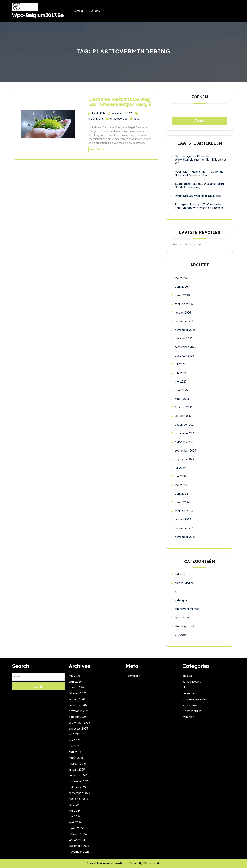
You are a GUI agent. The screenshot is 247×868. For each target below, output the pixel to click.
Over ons (94, 11)
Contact (78, 11)
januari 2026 (183, 313)
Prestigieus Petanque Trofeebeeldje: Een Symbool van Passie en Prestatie (199, 206)
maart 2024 (182, 502)
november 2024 (185, 433)
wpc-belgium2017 (122, 113)
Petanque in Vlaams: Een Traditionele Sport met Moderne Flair (199, 173)
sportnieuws (183, 617)
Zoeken (200, 97)
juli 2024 (180, 468)
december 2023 (185, 528)
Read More (97, 149)
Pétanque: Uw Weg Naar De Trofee (198, 196)
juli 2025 (180, 364)
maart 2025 (182, 399)
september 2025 (185, 347)
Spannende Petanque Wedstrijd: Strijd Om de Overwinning (199, 185)
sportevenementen (187, 609)
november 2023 (185, 537)
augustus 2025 (184, 356)
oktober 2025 (184, 338)
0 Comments (96, 119)
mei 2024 (181, 485)
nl (176, 592)
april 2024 (181, 494)
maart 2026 (182, 295)
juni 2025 (181, 373)
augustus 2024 (185, 459)
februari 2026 (184, 304)
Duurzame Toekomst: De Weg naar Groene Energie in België (120, 102)
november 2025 (185, 330)
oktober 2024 (184, 442)
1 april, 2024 (99, 113)
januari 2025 (183, 416)
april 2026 (181, 287)
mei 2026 (181, 278)
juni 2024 (181, 476)
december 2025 (185, 321)
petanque (181, 600)
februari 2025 (184, 407)
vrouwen (181, 635)
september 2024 (186, 450)
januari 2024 (183, 519)
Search (38, 686)
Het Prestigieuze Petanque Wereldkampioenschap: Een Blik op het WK (200, 160)
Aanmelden (133, 676)
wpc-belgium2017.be (38, 15)
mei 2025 (181, 381)
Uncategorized (119, 119)
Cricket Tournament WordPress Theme (112, 863)
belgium (180, 574)
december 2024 (185, 425)
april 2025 (181, 390)
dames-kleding (184, 583)
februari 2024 (184, 511)
